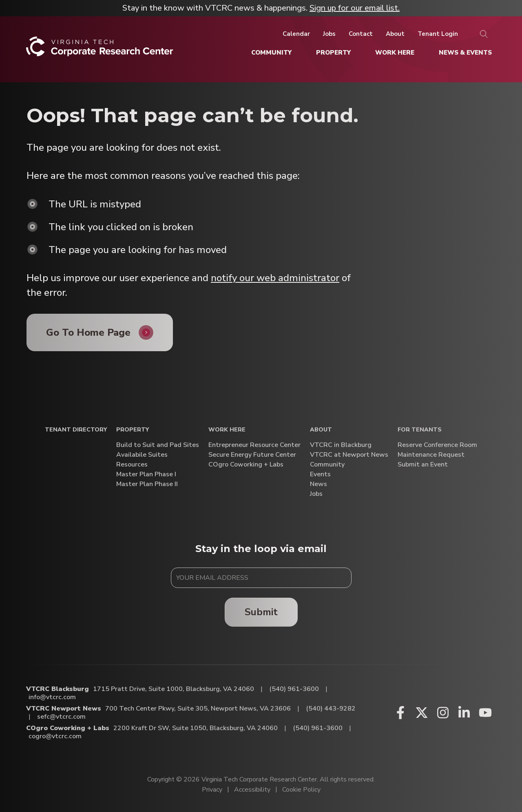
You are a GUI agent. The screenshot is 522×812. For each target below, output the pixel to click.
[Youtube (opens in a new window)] (485, 713)
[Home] (100, 50)
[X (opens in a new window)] (422, 713)
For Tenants (420, 430)
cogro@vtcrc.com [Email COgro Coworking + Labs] (55, 736)
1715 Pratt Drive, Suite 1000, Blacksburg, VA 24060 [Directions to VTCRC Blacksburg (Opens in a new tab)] (174, 689)
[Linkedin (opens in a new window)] (464, 713)
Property (133, 430)
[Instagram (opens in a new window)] (443, 713)
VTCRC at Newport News (349, 455)
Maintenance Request (431, 455)
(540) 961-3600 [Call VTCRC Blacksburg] (294, 689)
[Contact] (361, 34)
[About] (395, 34)
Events (320, 474)
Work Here (227, 430)
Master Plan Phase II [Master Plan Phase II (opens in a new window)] (147, 484)
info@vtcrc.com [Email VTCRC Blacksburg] (52, 697)
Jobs (316, 494)
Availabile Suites (142, 455)
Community (327, 465)
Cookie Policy (301, 790)
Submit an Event (423, 465)
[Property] (333, 53)
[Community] (271, 53)
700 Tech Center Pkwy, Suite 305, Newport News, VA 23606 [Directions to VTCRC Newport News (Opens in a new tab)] (198, 709)
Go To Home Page (88, 332)
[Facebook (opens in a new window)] (400, 713)
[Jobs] (329, 34)
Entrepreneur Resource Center (254, 445)
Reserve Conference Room (437, 445)
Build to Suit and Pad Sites (158, 445)
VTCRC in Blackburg (341, 445)
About (321, 430)
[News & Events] (465, 53)
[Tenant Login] (438, 34)
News (319, 484)
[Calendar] (296, 34)
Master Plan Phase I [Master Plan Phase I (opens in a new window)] (146, 474)
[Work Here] (395, 53)
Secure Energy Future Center (252, 455)
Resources (132, 465)
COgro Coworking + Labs (246, 465)
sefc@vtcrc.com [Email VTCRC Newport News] (61, 717)
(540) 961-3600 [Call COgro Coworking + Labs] (318, 728)
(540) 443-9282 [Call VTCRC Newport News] (331, 709)
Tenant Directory (76, 430)
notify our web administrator (275, 278)
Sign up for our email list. (355, 8)
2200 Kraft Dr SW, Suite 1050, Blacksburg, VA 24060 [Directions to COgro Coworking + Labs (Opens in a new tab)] (196, 728)
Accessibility (252, 790)
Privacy (212, 790)
